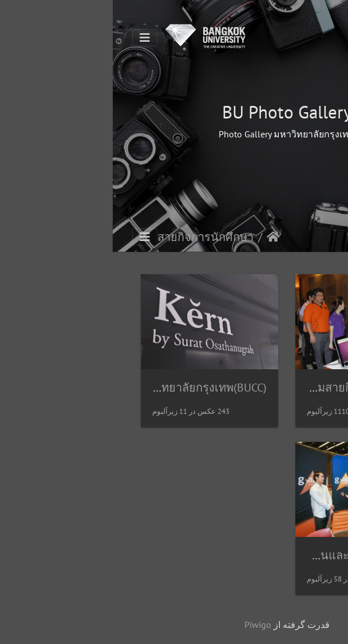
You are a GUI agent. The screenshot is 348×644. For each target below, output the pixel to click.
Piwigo (145, 625)
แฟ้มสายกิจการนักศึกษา (249, 388)
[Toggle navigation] (32, 38)
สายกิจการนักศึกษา (93, 237)
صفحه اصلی (161, 237)
